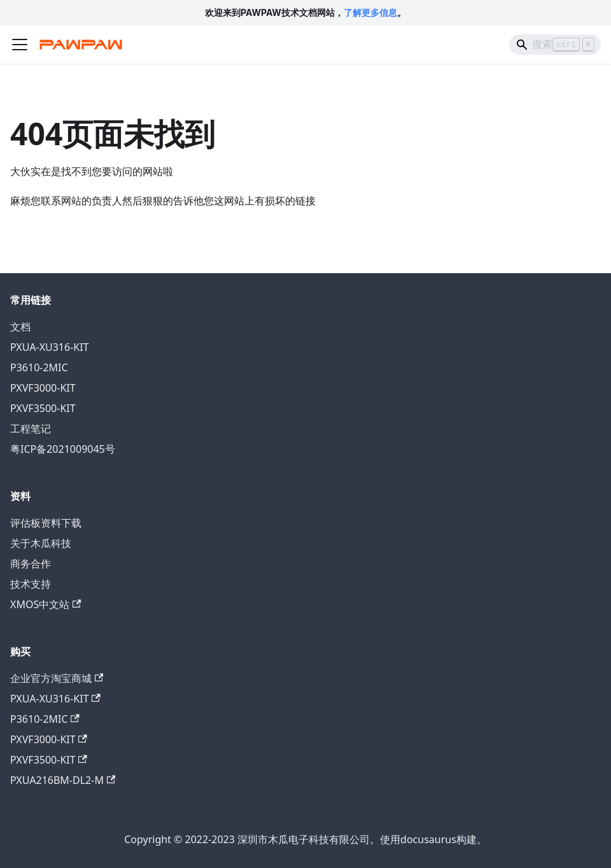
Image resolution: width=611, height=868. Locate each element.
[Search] (555, 45)
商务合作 (31, 564)
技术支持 (31, 584)
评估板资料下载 (46, 523)
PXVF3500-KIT (43, 408)
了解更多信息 (370, 12)
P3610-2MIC (39, 367)
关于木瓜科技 (41, 543)
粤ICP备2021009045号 (63, 449)
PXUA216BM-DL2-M (63, 780)
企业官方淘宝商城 (57, 678)
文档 (20, 327)
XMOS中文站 (46, 604)
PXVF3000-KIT (43, 388)
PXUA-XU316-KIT (50, 347)
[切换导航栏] (20, 45)
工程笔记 (31, 429)
